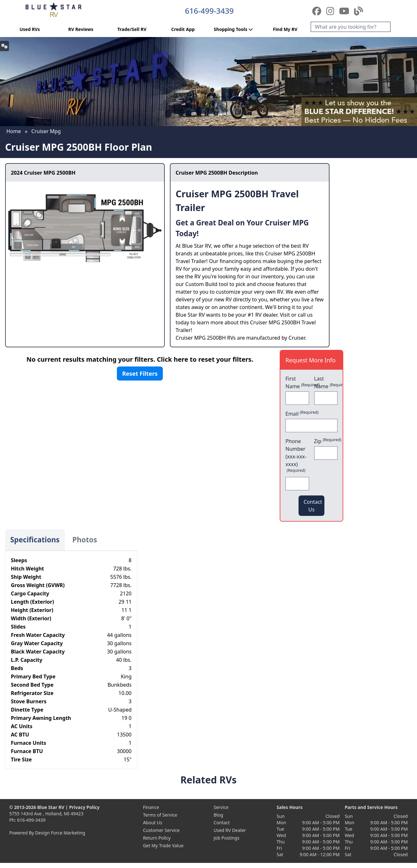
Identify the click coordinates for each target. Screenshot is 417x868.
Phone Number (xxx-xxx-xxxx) (296, 455)
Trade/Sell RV (132, 29)
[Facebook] (318, 11)
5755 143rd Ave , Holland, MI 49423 (46, 814)
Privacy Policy (84, 807)
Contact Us (313, 506)
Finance (151, 807)
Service (221, 807)
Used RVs (30, 29)
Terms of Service (160, 815)
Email (302, 414)
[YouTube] (345, 11)
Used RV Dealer (230, 830)
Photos (85, 540)
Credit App (183, 29)
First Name (297, 382)
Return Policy (157, 838)
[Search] (351, 27)
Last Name (326, 382)
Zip (326, 441)
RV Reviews (81, 29)
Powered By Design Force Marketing (47, 833)
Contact (222, 823)
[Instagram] (331, 11)
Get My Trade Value (163, 845)
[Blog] (359, 11)
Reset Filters (140, 374)
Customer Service (161, 830)
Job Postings (227, 838)
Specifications (35, 540)
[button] (4, 46)
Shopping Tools (234, 29)
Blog (218, 815)
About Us (153, 823)
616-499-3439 (209, 11)
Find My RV (285, 29)
